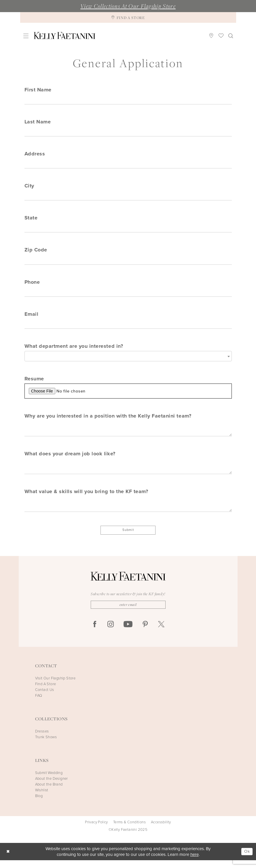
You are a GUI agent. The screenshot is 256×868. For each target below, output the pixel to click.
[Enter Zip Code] (128, 263)
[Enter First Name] (128, 100)
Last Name (38, 122)
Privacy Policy (96, 830)
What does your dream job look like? (70, 459)
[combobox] (128, 360)
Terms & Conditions (129, 830)
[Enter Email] (128, 328)
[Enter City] (128, 198)
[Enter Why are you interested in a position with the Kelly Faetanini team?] (128, 434)
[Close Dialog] (8, 859)
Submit (128, 537)
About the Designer (52, 786)
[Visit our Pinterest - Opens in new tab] (145, 632)
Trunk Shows (46, 745)
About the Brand (49, 792)
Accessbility (161, 830)
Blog (39, 804)
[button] (26, 36)
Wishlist (42, 798)
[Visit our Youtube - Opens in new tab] (128, 632)
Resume (34, 383)
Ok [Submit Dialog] (247, 859)
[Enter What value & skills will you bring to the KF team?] (128, 511)
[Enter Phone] (128, 295)
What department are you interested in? (74, 350)
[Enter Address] (128, 165)
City (29, 187)
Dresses (42, 739)
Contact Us (45, 697)
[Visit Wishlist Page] (221, 35)
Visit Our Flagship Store (55, 686)
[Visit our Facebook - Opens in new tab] (95, 632)
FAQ (39, 703)
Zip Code (36, 253)
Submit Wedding (49, 780)
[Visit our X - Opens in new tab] (161, 632)
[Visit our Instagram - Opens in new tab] (111, 632)
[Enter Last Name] (128, 132)
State (31, 220)
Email (32, 318)
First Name (38, 90)
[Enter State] (128, 230)
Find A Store (46, 692)
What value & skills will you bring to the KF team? (86, 498)
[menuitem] (26, 36)
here (195, 862)
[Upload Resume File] (128, 396)
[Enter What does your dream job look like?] (128, 472)
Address (35, 155)
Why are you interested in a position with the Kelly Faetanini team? (108, 421)
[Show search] (231, 35)
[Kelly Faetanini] (65, 36)
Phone (32, 285)
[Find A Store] (128, 17)
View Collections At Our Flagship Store (128, 6)
